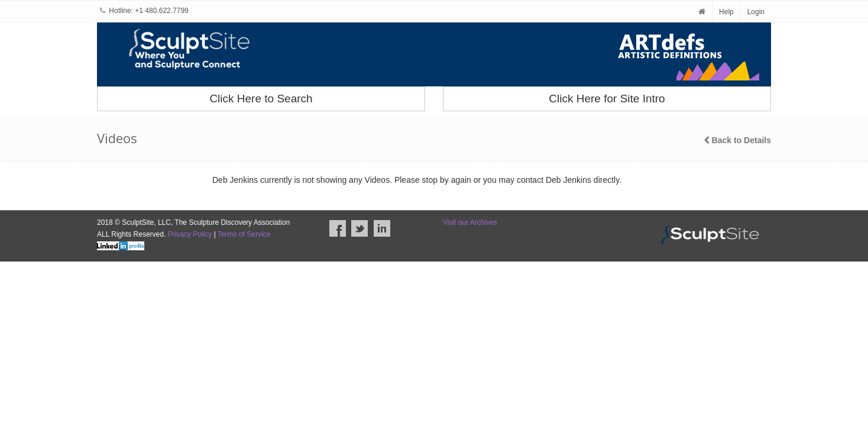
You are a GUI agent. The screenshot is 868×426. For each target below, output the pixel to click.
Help (726, 12)
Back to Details (737, 140)
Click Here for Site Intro (607, 99)
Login (756, 12)
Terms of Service (244, 234)
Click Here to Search (261, 99)
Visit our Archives (470, 222)
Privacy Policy (190, 234)
